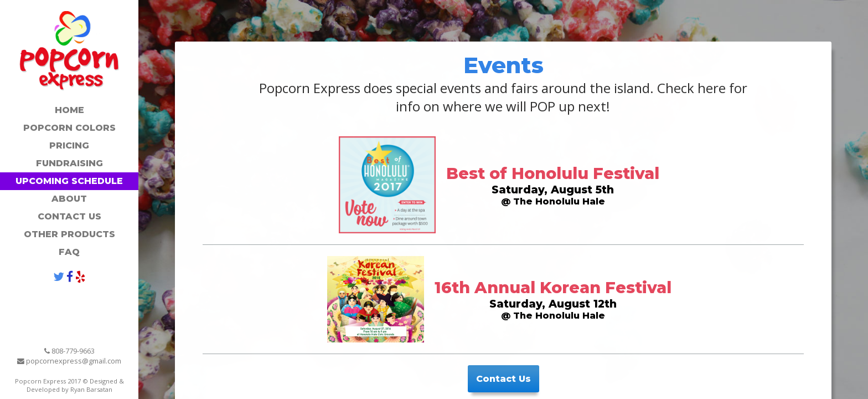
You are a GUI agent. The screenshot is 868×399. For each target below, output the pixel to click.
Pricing (69, 145)
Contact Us (69, 216)
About (69, 199)
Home (69, 110)
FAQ (69, 252)
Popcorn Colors (69, 128)
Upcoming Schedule (69, 181)
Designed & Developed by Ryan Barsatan (75, 385)
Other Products (69, 234)
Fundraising (69, 163)
